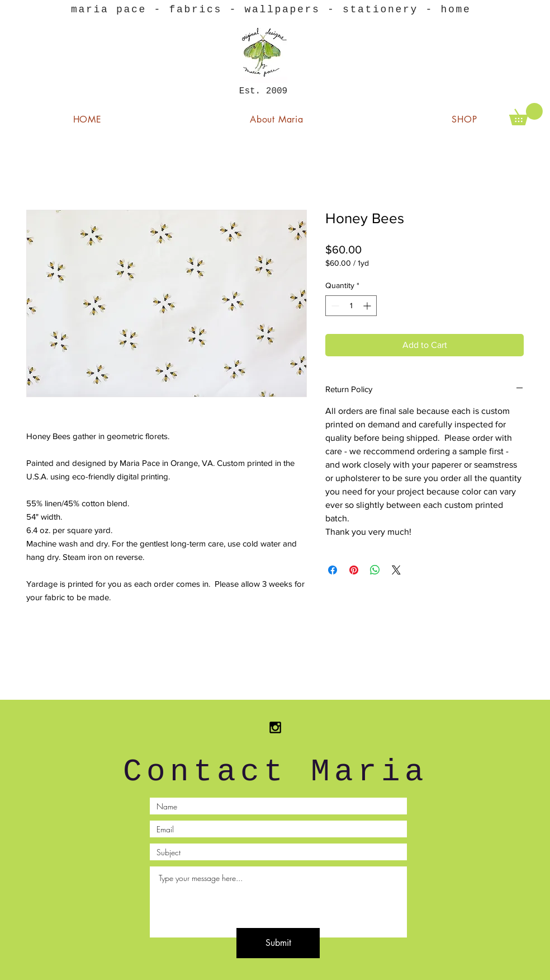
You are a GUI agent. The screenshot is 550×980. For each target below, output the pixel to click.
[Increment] (368, 306)
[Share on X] (396, 570)
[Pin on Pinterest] (354, 570)
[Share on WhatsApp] (375, 570)
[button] (526, 114)
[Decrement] (334, 306)
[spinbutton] (351, 306)
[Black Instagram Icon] (275, 727)
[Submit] (278, 943)
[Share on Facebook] (333, 570)
